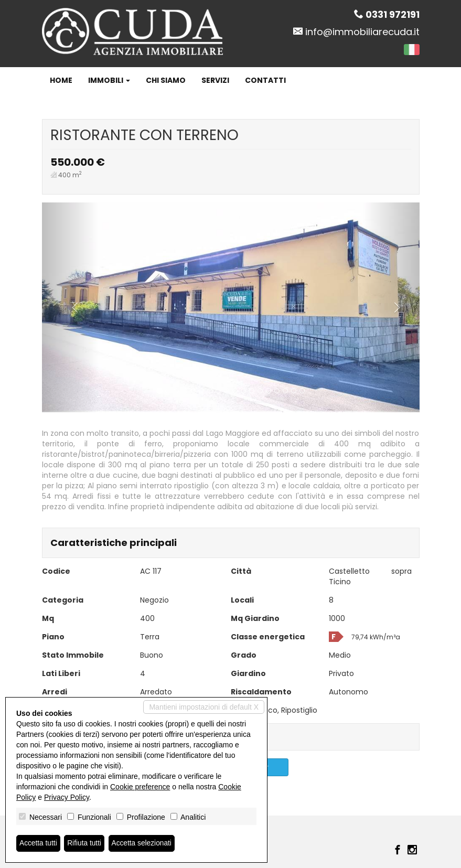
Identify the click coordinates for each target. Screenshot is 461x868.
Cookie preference (140, 787)
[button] (70, 307)
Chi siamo (166, 80)
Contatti (265, 80)
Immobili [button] (109, 80)
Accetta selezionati (143, 843)
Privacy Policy (67, 797)
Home (61, 80)
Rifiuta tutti (85, 843)
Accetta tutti (39, 843)
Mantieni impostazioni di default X (204, 707)
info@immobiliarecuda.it (362, 32)
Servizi (215, 80)
